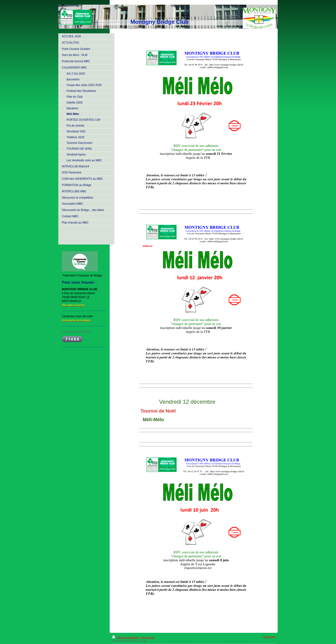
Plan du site (148, 637)
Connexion (269, 637)
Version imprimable (126, 637)
